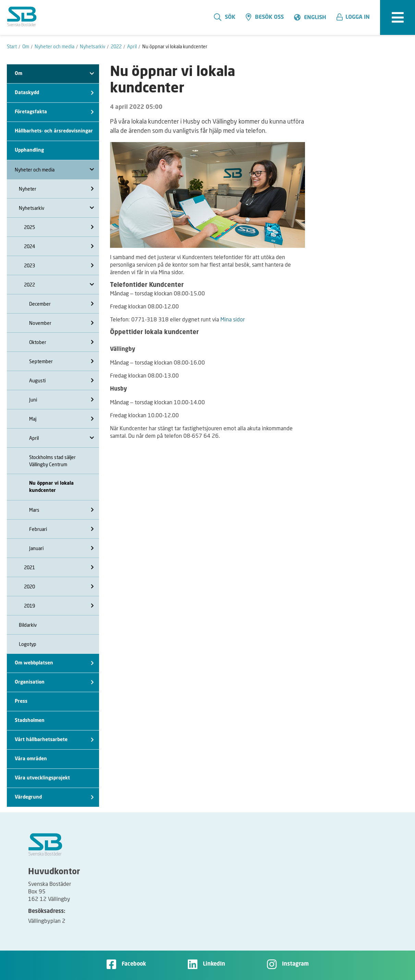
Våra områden (31, 759)
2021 (59, 567)
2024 (59, 246)
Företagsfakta (54, 112)
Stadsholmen (30, 721)
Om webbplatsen (54, 663)
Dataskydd (54, 93)
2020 (59, 587)
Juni (62, 400)
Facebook (134, 964)
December (62, 304)
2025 (59, 227)
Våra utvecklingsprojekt (42, 778)
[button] (356, 17)
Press (21, 701)
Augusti (62, 380)
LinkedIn (214, 964)
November (62, 323)
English (315, 18)
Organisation (54, 682)
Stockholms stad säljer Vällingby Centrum (52, 461)
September (62, 361)
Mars (62, 510)
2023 (59, 265)
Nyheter (56, 189)
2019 (59, 606)
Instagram (295, 964)
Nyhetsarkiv (56, 208)
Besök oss (265, 17)
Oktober (62, 342)
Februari (62, 529)
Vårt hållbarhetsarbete (54, 740)
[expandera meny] (398, 17)
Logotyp (28, 644)
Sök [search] (225, 17)
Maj (62, 419)
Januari (62, 548)
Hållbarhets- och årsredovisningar (54, 131)
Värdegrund (54, 797)
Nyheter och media (54, 170)
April (62, 438)
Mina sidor (233, 319)
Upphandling (29, 150)
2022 (59, 285)
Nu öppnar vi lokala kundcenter (51, 487)
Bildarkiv (28, 625)
